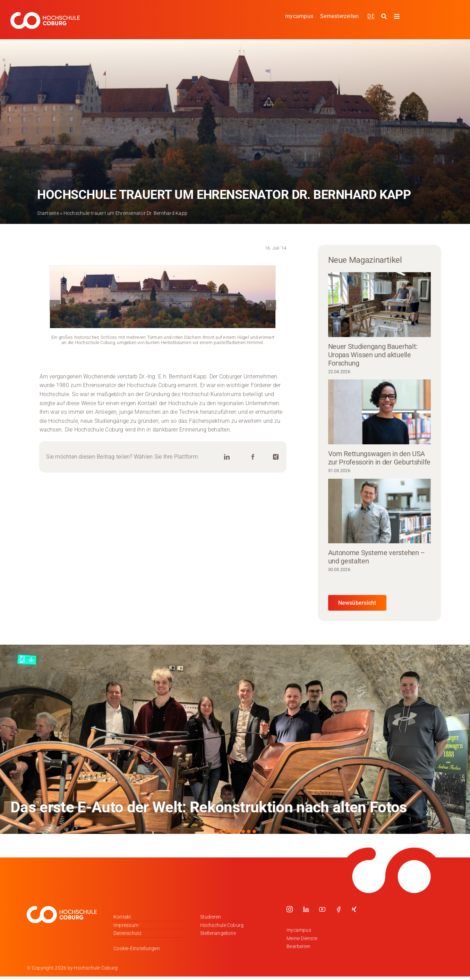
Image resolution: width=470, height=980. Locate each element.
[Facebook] (253, 457)
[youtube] (322, 909)
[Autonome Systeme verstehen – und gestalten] (379, 511)
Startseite (48, 213)
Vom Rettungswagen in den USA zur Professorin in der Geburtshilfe (379, 458)
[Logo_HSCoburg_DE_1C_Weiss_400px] (45, 15)
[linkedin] (306, 909)
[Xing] (276, 457)
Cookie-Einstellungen (137, 948)
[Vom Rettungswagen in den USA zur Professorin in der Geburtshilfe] (379, 412)
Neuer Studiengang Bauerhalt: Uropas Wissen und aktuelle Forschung (373, 355)
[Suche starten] (385, 17)
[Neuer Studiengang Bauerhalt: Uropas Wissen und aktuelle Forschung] (379, 305)
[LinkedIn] (227, 457)
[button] (55, 305)
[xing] (354, 909)
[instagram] (290, 909)
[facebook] (339, 909)
